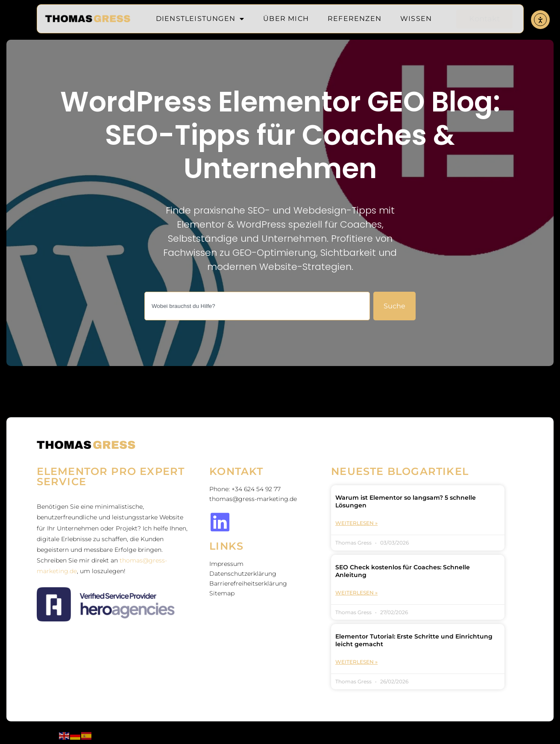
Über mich (286, 19)
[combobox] (257, 306)
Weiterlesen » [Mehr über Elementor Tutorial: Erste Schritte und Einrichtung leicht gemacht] (356, 662)
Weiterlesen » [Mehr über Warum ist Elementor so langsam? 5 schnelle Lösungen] (356, 523)
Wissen (416, 19)
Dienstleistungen (200, 19)
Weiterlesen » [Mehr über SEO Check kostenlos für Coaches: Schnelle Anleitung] (356, 593)
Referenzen (355, 19)
